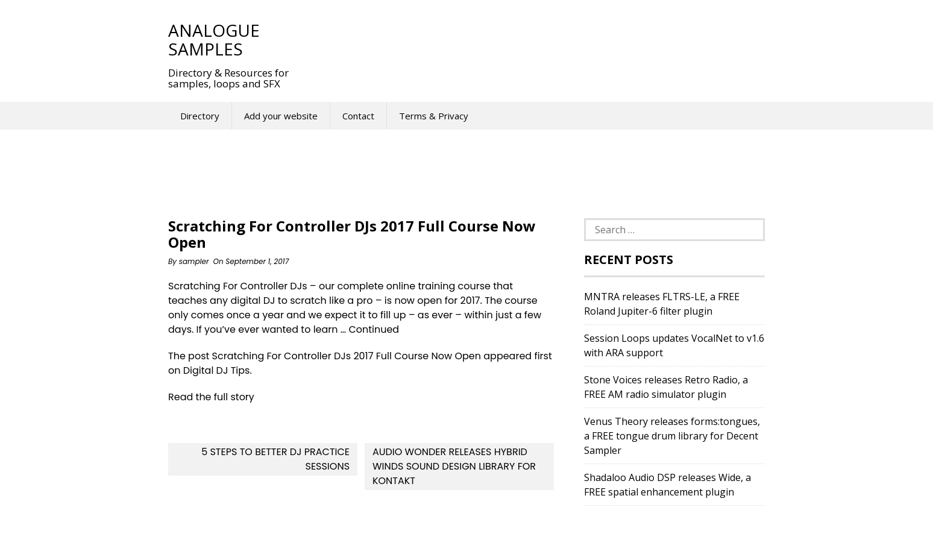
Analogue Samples (214, 39)
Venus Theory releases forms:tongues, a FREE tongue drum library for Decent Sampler (672, 436)
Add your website (281, 116)
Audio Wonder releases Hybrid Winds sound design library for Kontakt (454, 466)
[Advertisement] (526, 39)
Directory (200, 116)
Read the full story (211, 397)
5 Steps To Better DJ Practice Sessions (275, 459)
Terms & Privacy (434, 116)
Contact (358, 116)
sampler (194, 261)
